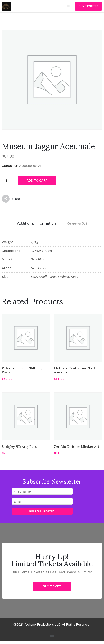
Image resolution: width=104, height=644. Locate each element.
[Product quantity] (8, 181)
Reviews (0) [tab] (77, 223)
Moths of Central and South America (76, 370)
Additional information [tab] (36, 223)
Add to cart (37, 180)
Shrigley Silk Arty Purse (20, 447)
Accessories (28, 166)
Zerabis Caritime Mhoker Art (77, 447)
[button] (52, 635)
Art (40, 166)
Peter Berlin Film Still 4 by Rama (22, 370)
